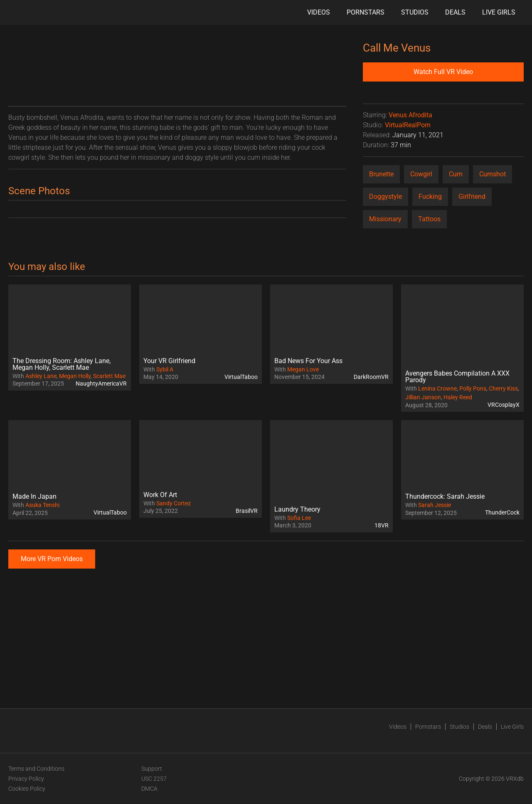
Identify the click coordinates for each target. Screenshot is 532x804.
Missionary (385, 219)
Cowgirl (421, 174)
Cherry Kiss (503, 388)
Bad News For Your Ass (308, 361)
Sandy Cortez (174, 503)
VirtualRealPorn (408, 125)
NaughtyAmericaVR (101, 383)
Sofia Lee (299, 518)
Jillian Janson (423, 397)
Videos (319, 12)
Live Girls (499, 12)
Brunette (381, 174)
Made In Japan (34, 496)
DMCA (149, 789)
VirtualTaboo (241, 377)
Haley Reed (458, 397)
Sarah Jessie (435, 505)
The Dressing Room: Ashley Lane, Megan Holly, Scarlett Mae (62, 364)
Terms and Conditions (36, 769)
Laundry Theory (297, 509)
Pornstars (366, 12)
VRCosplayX (504, 405)
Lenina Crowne (437, 388)
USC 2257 (154, 779)
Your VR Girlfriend (169, 361)
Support (152, 769)
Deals (455, 12)
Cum (456, 174)
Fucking (430, 197)
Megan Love (303, 369)
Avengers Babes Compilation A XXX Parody (457, 377)
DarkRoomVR (371, 377)
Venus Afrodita (410, 115)
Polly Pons (473, 388)
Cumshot (493, 174)
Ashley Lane (41, 376)
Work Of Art (160, 495)
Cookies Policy (27, 789)
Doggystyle (385, 197)
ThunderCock (502, 512)
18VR (382, 525)
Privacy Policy (26, 779)
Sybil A (165, 369)
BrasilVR (247, 511)
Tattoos (429, 219)
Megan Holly (75, 376)
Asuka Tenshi (42, 505)
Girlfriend (472, 197)
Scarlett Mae (109, 376)
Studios (415, 12)
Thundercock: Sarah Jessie (445, 496)
